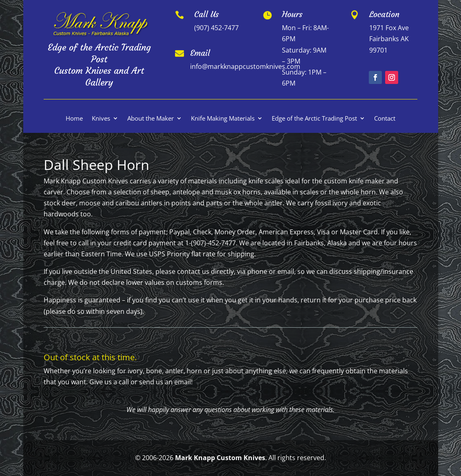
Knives (101, 119)
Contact (385, 119)
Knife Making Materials (223, 119)
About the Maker (151, 119)
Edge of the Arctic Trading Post (314, 119)
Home (74, 119)
